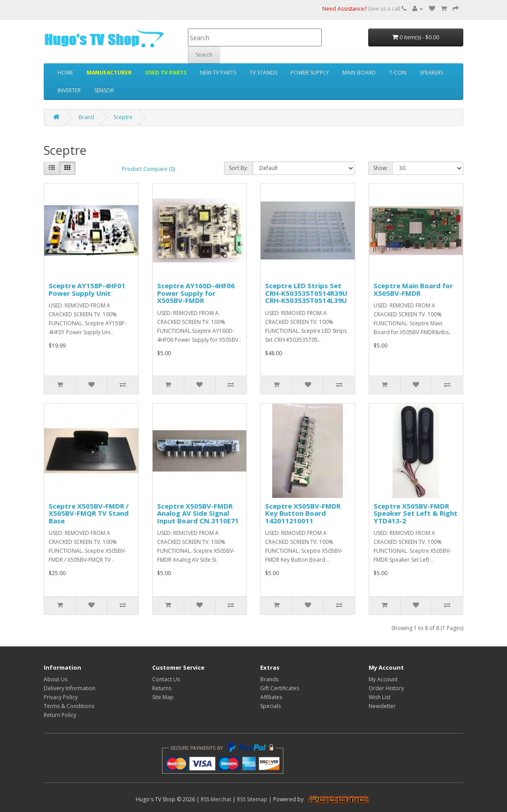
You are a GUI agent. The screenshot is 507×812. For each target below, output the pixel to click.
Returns (162, 688)
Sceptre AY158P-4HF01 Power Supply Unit (87, 289)
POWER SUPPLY (310, 72)
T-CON (398, 72)
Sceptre (123, 117)
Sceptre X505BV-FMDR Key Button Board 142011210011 (303, 513)
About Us (56, 679)
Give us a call (364, 9)
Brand (86, 117)
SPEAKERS (431, 72)
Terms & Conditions (69, 706)
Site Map (163, 697)
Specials (270, 706)
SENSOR (104, 90)
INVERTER (69, 90)
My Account (383, 679)
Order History (386, 688)
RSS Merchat (216, 799)
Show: (380, 168)
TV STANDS (263, 72)
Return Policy (60, 715)
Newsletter (382, 706)
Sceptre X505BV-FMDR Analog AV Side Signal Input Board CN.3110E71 (198, 513)
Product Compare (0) (148, 169)
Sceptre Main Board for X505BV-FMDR (413, 289)
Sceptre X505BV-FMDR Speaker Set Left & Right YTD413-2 (416, 513)
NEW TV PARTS (218, 72)
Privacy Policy (61, 697)
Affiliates (271, 697)
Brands (269, 679)
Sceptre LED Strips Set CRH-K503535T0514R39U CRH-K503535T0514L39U (306, 293)
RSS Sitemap (252, 799)
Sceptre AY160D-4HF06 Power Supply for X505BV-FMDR (196, 293)
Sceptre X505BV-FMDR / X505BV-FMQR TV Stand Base (89, 513)
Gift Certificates (280, 688)
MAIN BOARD (359, 72)
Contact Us (166, 679)
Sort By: (239, 168)
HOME (65, 72)
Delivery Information (70, 688)
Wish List (380, 697)
